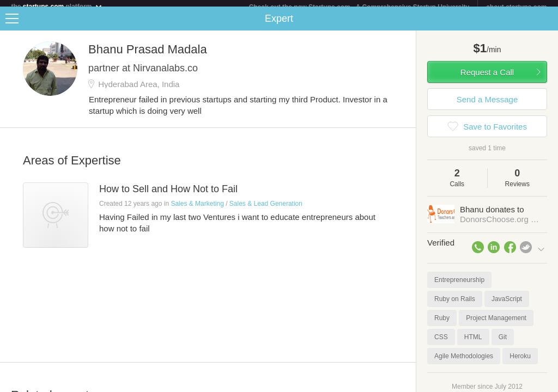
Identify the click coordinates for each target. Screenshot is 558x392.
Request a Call (487, 79)
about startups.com (516, 7)
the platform (57, 6)
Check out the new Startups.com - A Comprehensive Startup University (359, 7)
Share (547, 25)
